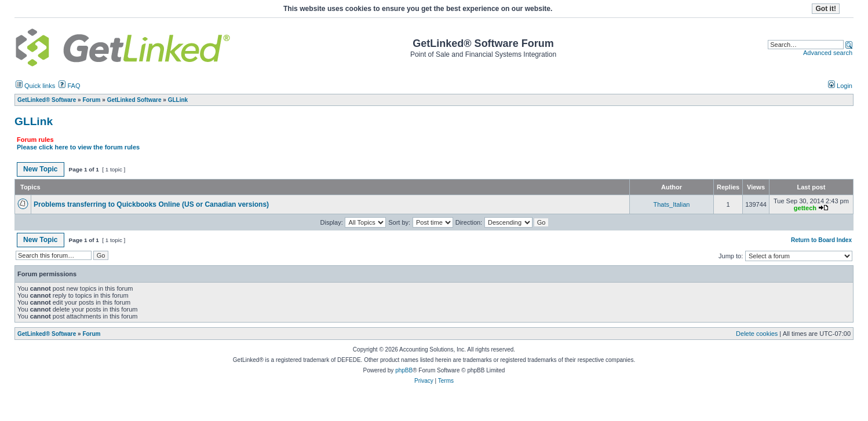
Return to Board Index (821, 240)
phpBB (404, 370)
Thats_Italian (672, 204)
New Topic (41, 169)
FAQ (69, 86)
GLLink (34, 121)
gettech (805, 208)
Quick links (35, 86)
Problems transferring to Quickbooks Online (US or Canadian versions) (151, 204)
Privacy (424, 381)
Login (840, 86)
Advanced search (828, 53)
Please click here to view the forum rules (78, 147)
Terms (446, 381)
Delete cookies (757, 334)
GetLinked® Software (47, 334)
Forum (91, 334)
